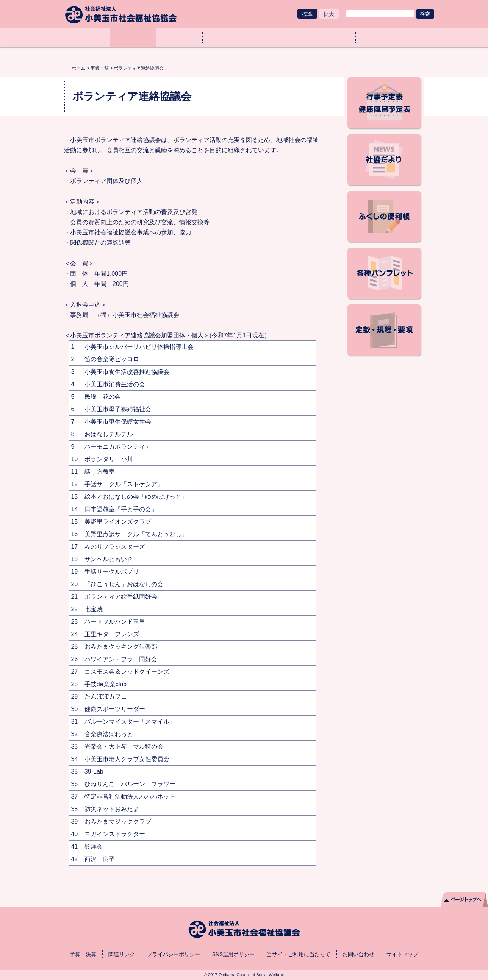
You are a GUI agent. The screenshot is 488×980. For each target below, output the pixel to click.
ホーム (87, 37)
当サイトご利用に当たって (299, 954)
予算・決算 (83, 954)
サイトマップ (402, 954)
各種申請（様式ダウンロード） (309, 37)
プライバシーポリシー (174, 954)
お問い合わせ (358, 954)
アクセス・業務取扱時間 (390, 37)
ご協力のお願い (233, 37)
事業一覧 (133, 37)
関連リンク (122, 954)
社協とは (180, 37)
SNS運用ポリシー (234, 954)
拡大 (329, 14)
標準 (307, 14)
